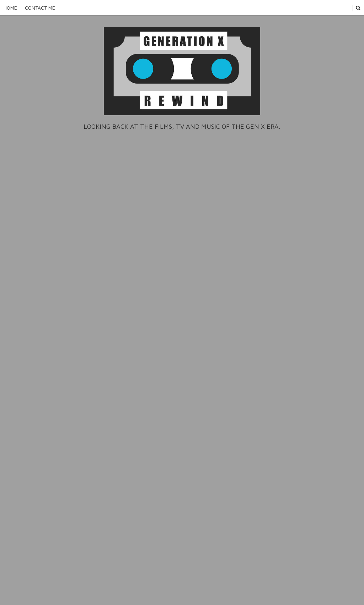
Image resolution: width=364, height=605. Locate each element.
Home (10, 8)
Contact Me (40, 8)
